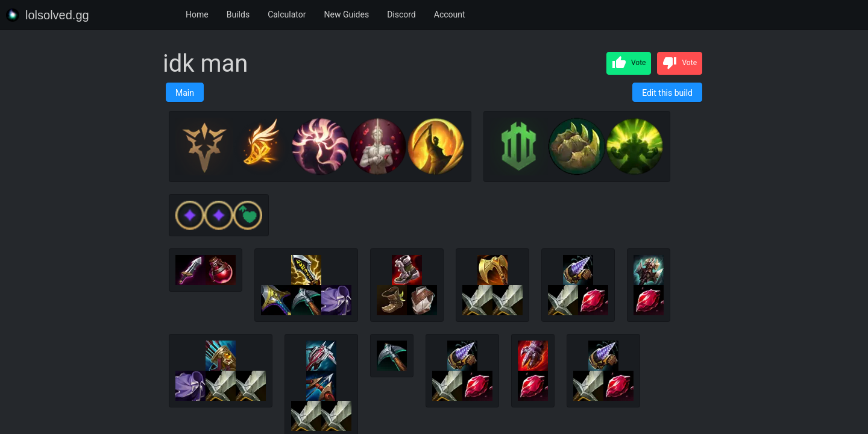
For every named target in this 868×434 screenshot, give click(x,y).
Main (185, 93)
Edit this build (667, 93)
